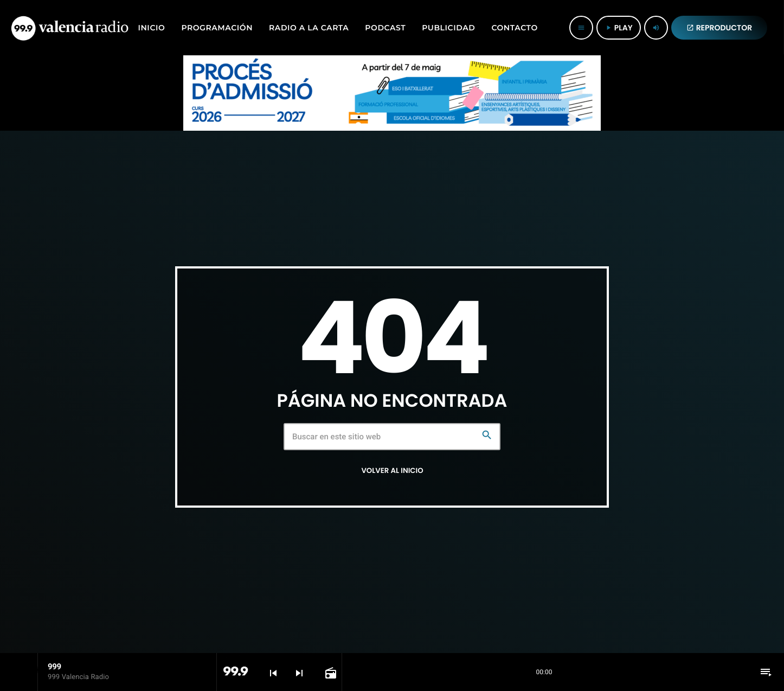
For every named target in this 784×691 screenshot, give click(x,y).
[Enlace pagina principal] (70, 28)
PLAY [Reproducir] (619, 28)
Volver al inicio (392, 471)
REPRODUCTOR (719, 28)
